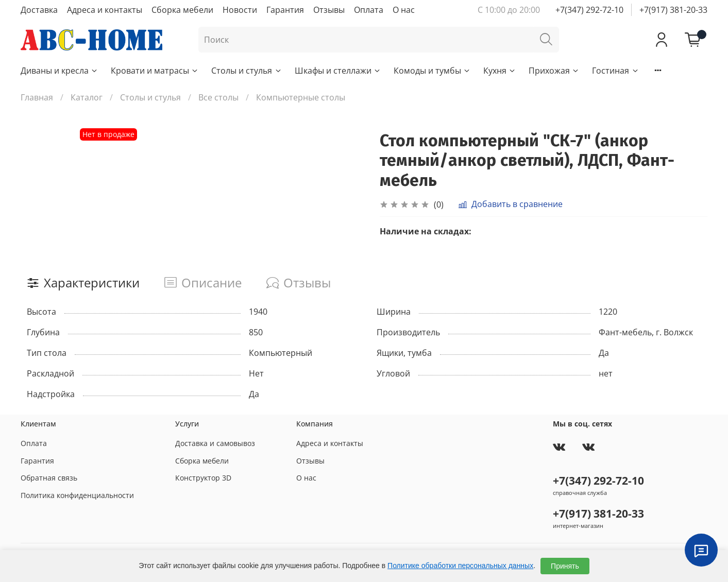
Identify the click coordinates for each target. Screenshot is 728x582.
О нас (404, 10)
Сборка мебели (182, 10)
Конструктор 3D (203, 478)
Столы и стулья (247, 71)
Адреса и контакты (105, 10)
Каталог (87, 97)
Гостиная (615, 71)
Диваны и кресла (60, 71)
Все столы (218, 97)
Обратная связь (49, 478)
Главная (37, 97)
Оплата (369, 10)
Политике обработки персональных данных (460, 566)
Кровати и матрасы (155, 71)
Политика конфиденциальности (77, 495)
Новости (240, 10)
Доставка (39, 10)
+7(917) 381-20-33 (673, 10)
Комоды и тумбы (432, 71)
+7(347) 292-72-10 (589, 10)
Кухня (500, 71)
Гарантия (285, 10)
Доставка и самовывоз (215, 443)
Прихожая (554, 71)
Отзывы (329, 10)
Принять (565, 566)
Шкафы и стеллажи (338, 71)
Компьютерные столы (301, 97)
